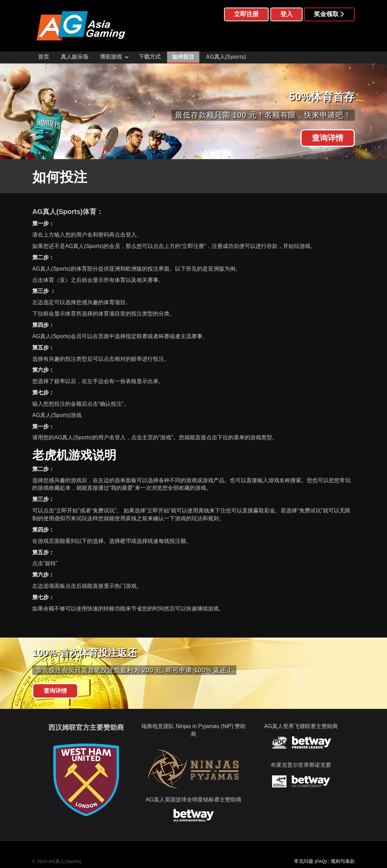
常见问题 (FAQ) (310, 861)
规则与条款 (343, 861)
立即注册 (246, 14)
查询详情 (328, 138)
